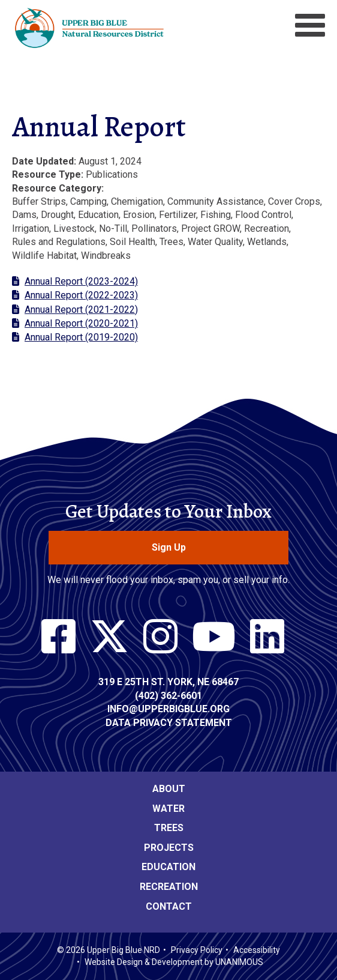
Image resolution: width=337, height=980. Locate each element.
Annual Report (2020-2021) (81, 323)
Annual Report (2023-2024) (81, 281)
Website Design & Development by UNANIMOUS (174, 962)
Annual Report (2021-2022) (81, 310)
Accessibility (257, 950)
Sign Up (169, 547)
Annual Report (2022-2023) (81, 295)
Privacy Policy (197, 950)
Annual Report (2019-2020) (81, 337)
